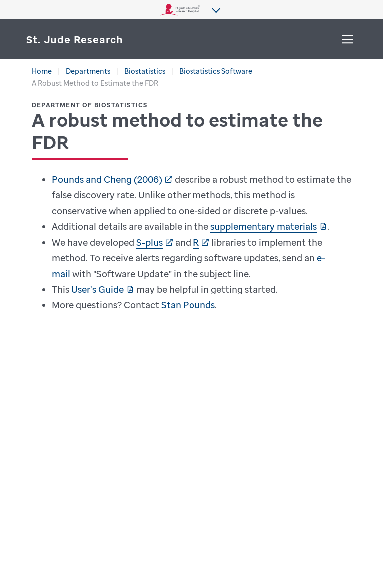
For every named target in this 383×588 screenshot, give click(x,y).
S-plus (149, 242)
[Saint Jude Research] (75, 40)
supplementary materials (264, 226)
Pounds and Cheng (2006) (107, 179)
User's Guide (97, 289)
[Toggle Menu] (347, 39)
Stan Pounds (188, 305)
